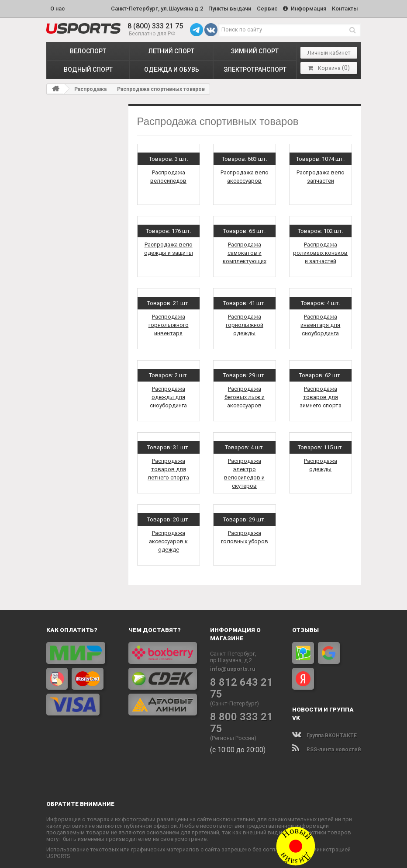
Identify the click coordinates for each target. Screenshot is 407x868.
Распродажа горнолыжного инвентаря (169, 322)
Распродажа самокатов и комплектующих (245, 250)
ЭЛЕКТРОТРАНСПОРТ (255, 67)
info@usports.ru (233, 666)
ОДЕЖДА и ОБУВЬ (172, 67)
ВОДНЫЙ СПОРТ (88, 67)
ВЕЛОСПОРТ (88, 49)
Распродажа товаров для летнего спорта (168, 467)
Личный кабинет (329, 50)
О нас (58, 7)
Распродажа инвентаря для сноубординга (320, 322)
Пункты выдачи (221, 7)
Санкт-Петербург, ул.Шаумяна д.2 (146, 7)
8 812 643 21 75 (243, 680)
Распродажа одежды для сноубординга (168, 394)
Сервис (261, 7)
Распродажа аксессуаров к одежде (168, 539)
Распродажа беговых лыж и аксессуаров (245, 394)
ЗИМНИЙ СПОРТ (255, 49)
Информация (301, 7)
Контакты (344, 7)
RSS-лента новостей (326, 747)
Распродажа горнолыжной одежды (245, 322)
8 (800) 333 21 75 (155, 24)
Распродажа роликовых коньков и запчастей (320, 250)
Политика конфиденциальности (243, 856)
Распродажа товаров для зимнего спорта (321, 394)
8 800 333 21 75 (243, 702)
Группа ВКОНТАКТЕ (324, 733)
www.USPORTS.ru (163, 856)
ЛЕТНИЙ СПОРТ (171, 49)
